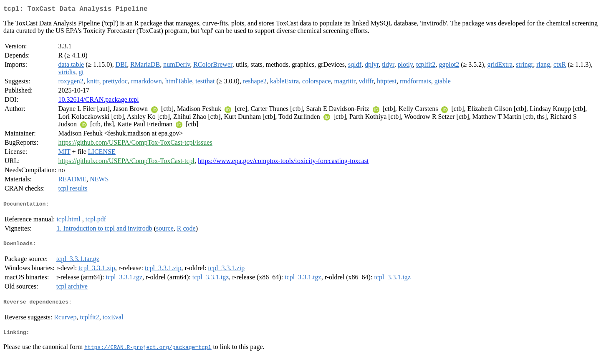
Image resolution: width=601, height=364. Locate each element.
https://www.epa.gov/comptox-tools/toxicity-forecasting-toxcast (283, 162)
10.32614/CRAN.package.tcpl (98, 101)
